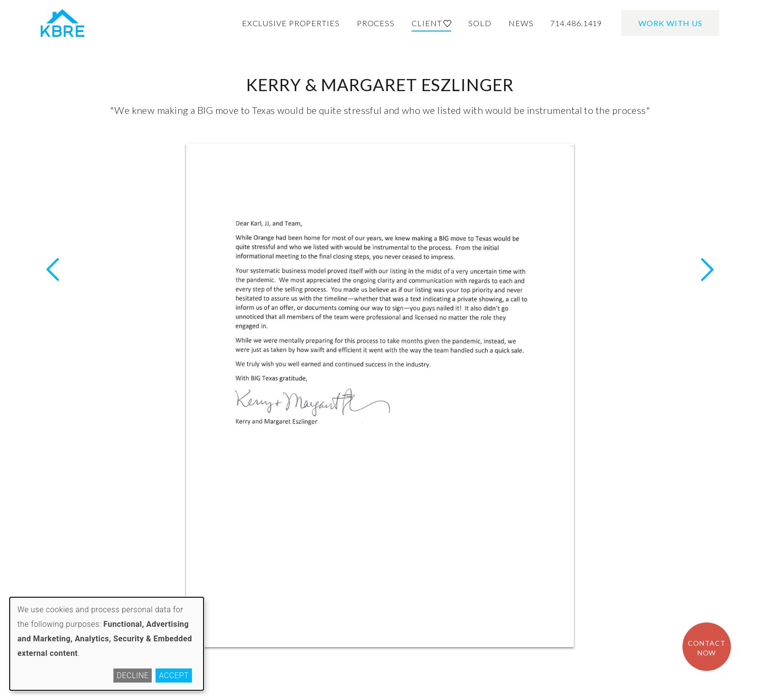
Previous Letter (707, 270)
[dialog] (107, 644)
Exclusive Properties (291, 23)
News (521, 23)
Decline (133, 676)
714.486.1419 (576, 23)
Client (431, 23)
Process (376, 23)
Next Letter (53, 270)
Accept (174, 676)
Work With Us (670, 23)
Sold (480, 23)
